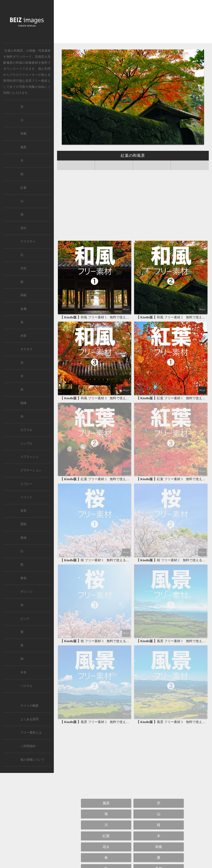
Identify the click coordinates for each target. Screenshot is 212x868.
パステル (26, 686)
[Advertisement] (133, 23)
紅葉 (106, 836)
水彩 (23, 336)
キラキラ (26, 349)
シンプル (26, 443)
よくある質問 (29, 719)
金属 (23, 309)
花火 (106, 847)
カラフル (26, 430)
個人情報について (32, 760)
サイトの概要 (29, 706)
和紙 (23, 295)
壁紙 (23, 524)
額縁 (23, 403)
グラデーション (31, 470)
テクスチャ (28, 241)
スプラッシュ (29, 457)
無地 (23, 538)
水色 (23, 672)
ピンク (25, 619)
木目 (23, 268)
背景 (23, 511)
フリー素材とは (31, 733)
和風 (19, 63)
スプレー (26, 484)
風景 (106, 803)
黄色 (23, 578)
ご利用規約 (28, 746)
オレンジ (26, 591)
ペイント (26, 497)
